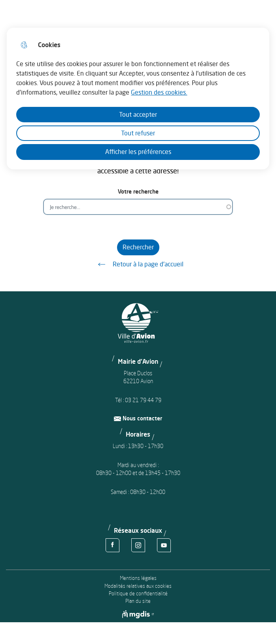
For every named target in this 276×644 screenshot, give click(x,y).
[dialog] (138, 99)
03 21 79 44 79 (143, 400)
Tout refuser (138, 133)
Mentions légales (138, 578)
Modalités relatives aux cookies (138, 586)
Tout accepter (138, 114)
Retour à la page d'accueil (138, 264)
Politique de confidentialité (138, 594)
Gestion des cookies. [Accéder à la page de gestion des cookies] (159, 92)
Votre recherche (138, 191)
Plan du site (138, 601)
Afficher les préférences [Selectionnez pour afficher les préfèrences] (138, 152)
